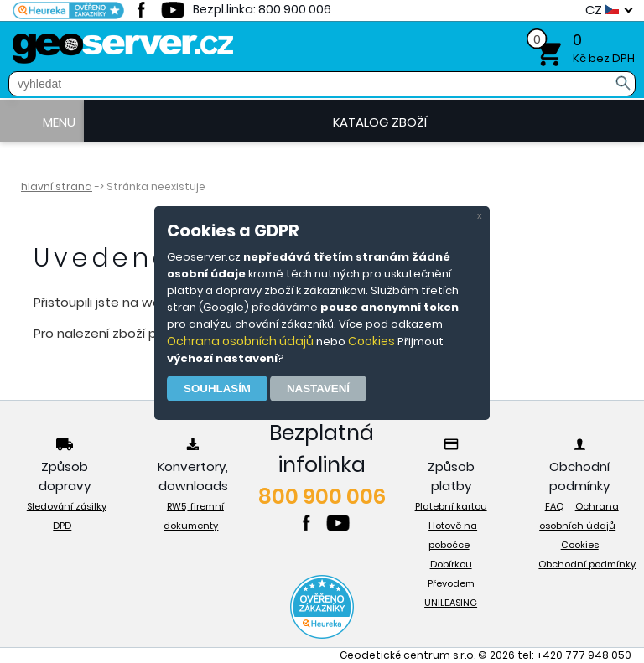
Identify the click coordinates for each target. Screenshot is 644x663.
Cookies (371, 341)
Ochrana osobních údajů (240, 341)
